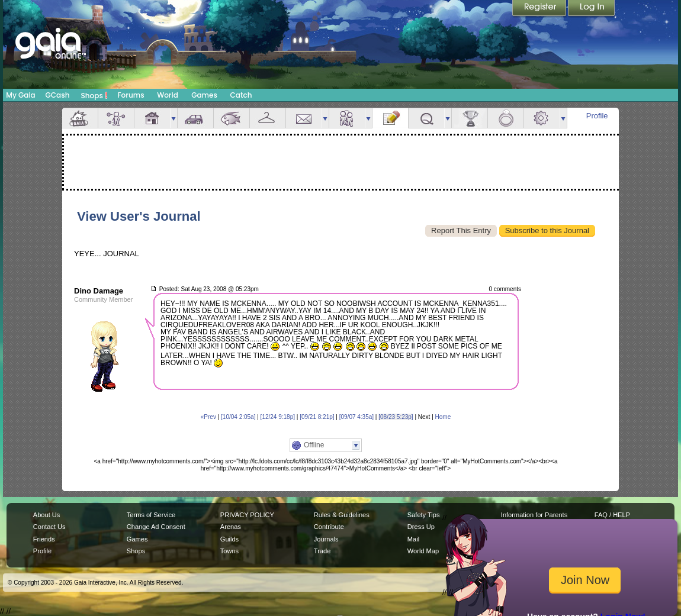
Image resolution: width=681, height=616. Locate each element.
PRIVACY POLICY (247, 515)
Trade (322, 551)
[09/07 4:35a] (356, 417)
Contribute (329, 527)
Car (195, 118)
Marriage (506, 118)
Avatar (116, 118)
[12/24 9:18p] (278, 417)
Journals (326, 539)
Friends (347, 118)
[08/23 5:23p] (396, 417)
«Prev (208, 417)
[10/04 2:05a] (238, 417)
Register (540, 9)
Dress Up (421, 527)
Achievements (470, 118)
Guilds (229, 539)
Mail (304, 118)
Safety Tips (424, 515)
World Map (423, 551)
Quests (426, 118)
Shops (94, 95)
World (168, 95)
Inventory (268, 118)
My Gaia (20, 95)
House (152, 118)
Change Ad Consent (156, 527)
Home (443, 417)
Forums (131, 95)
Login (592, 9)
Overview (80, 118)
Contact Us (49, 527)
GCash (58, 95)
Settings (542, 118)
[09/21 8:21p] (317, 417)
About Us (46, 515)
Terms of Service (151, 515)
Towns (229, 551)
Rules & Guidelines (342, 515)
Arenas (231, 527)
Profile (597, 116)
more (174, 118)
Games (204, 95)
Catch (241, 95)
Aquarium (232, 118)
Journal (390, 118)
